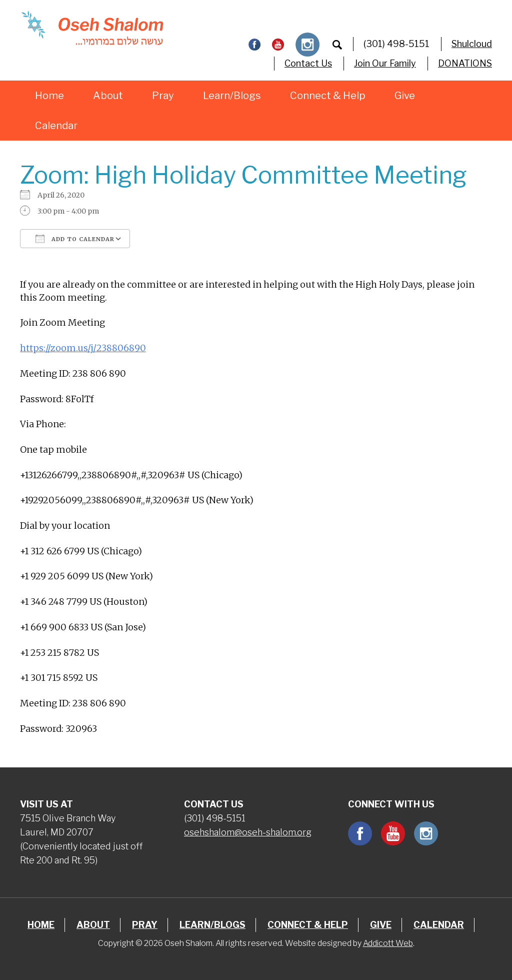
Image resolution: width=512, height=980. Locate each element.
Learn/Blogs (232, 96)
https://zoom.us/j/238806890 (83, 348)
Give (405, 96)
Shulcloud (472, 44)
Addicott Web (388, 943)
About (108, 96)
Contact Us (308, 63)
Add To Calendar (75, 239)
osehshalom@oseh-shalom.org (248, 832)
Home (49, 96)
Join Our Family (385, 63)
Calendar (56, 126)
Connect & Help (328, 96)
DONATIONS (465, 63)
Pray (163, 96)
